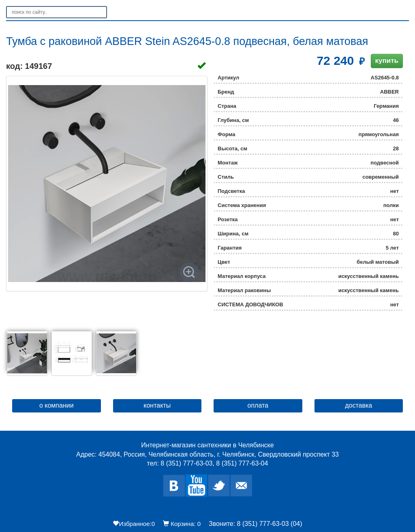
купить (387, 61)
